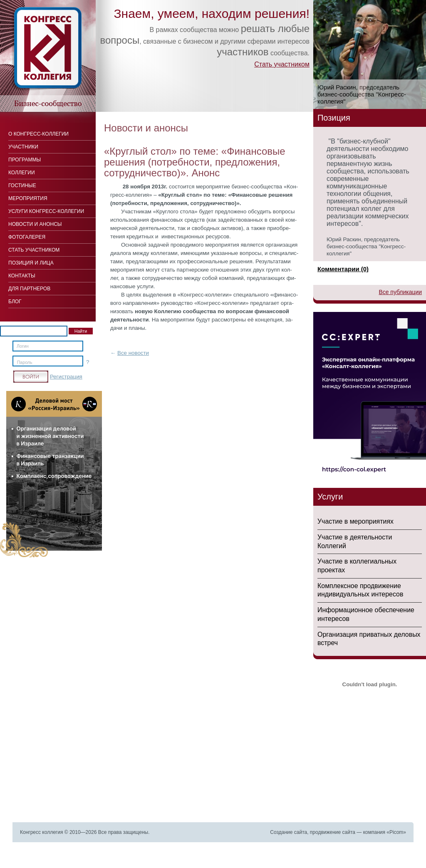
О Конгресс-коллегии (38, 134)
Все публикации (400, 292)
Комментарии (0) (343, 269)
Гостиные (22, 185)
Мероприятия (28, 198)
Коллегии (22, 173)
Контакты (22, 276)
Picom (396, 832)
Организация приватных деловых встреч (369, 639)
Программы (25, 160)
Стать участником (282, 64)
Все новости (133, 353)
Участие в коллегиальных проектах (357, 566)
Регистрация (66, 377)
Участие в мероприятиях (355, 521)
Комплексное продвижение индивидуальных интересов (360, 590)
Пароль (25, 362)
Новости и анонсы (35, 224)
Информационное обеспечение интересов (366, 614)
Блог (15, 302)
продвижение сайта (333, 832)
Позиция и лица (31, 263)
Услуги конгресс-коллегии (46, 211)
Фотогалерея (27, 237)
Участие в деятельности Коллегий (355, 542)
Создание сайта (289, 832)
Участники (23, 147)
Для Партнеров (29, 289)
